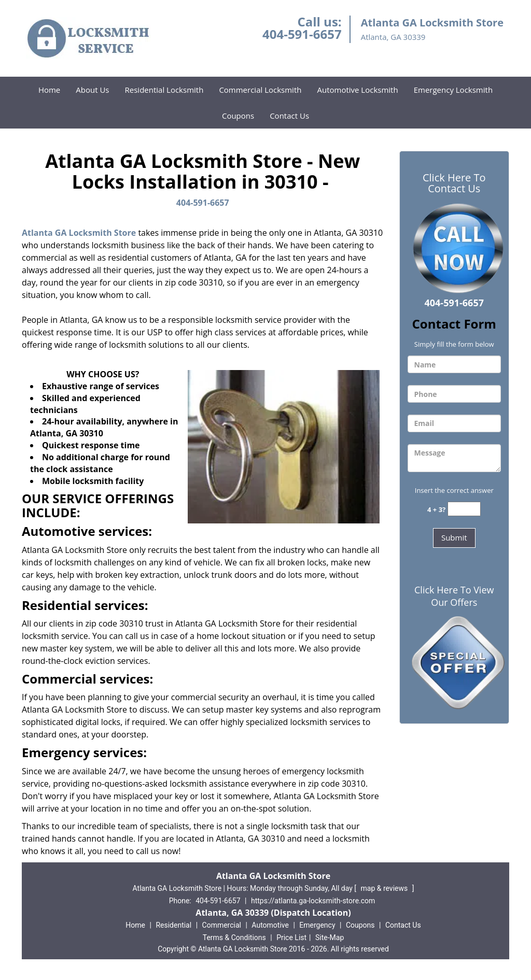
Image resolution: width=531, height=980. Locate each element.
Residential (173, 925)
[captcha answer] (464, 509)
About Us (92, 90)
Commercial (222, 925)
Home (49, 90)
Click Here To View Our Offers (454, 596)
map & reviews (385, 888)
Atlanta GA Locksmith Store (79, 233)
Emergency (317, 925)
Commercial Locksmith (260, 90)
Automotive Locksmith (357, 90)
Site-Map (330, 938)
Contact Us (289, 116)
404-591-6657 (302, 34)
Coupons (238, 116)
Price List (291, 938)
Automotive (270, 925)
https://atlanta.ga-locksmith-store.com (313, 901)
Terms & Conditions (234, 938)
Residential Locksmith (164, 90)
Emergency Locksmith (453, 90)
